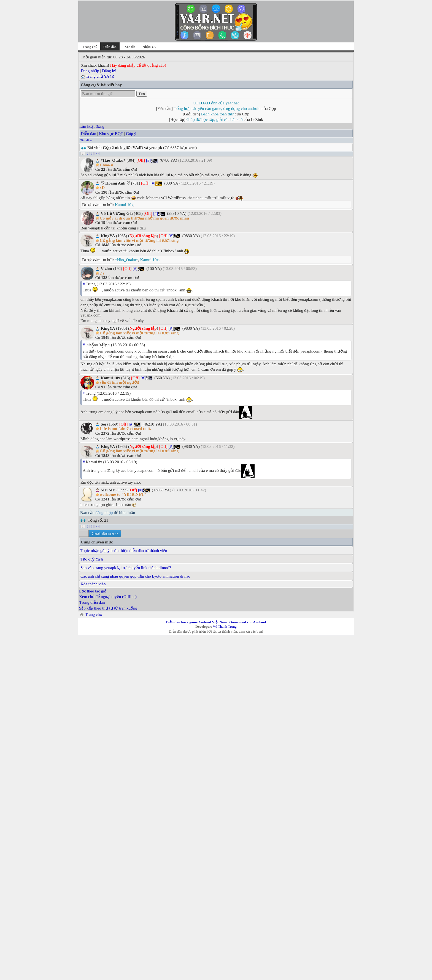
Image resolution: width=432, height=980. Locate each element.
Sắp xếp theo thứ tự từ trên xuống (108, 608)
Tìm (142, 94)
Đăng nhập (90, 71)
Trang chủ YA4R (100, 76)
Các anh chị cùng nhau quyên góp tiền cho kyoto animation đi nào (135, 576)
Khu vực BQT (111, 134)
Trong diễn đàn (92, 602)
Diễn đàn (88, 134)
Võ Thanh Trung (225, 626)
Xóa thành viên (93, 584)
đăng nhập (104, 513)
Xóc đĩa (130, 47)
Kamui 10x (124, 205)
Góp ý (131, 134)
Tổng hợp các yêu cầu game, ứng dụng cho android (217, 109)
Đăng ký (109, 71)
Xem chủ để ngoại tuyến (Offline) (108, 597)
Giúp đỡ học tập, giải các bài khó (215, 120)
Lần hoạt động (92, 126)
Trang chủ (90, 47)
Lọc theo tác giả (93, 591)
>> (97, 154)
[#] (148, 160)
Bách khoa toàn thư (218, 114)
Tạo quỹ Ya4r (92, 559)
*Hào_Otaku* (126, 260)
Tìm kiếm (86, 140)
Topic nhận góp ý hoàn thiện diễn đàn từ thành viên (124, 551)
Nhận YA (149, 47)
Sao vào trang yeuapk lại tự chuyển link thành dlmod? (126, 568)
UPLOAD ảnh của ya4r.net (216, 103)
